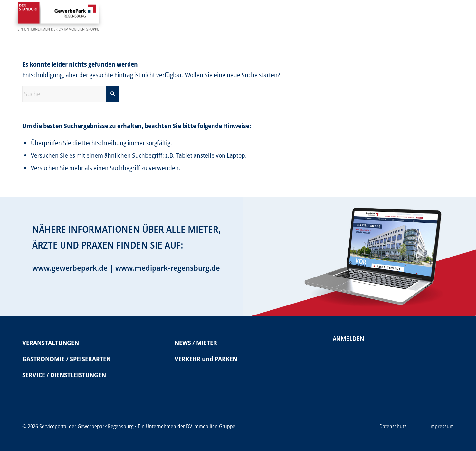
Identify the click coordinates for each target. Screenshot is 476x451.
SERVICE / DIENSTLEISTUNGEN (64, 375)
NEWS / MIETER (196, 343)
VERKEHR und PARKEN (206, 359)
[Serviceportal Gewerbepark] (58, 19)
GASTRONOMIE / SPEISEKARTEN (67, 359)
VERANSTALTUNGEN (51, 343)
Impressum (442, 426)
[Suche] (71, 94)
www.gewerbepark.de (70, 268)
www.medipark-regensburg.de (168, 268)
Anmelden (348, 338)
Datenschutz (393, 426)
